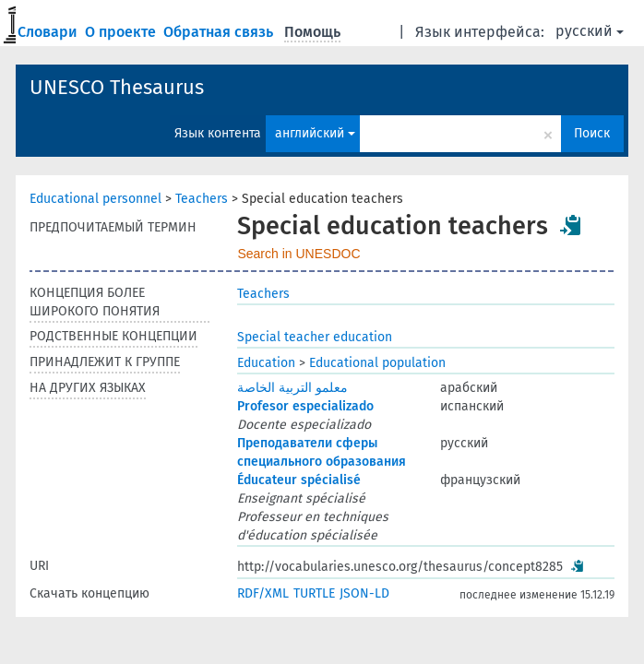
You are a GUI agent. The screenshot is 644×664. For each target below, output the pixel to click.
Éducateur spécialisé (299, 480)
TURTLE (314, 593)
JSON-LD (364, 593)
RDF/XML (263, 593)
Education (266, 363)
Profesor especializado (305, 406)
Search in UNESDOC (298, 254)
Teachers (202, 199)
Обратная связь (220, 32)
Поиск (592, 133)
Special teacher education (315, 337)
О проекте (122, 32)
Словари (49, 32)
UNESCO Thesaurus (117, 87)
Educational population (377, 363)
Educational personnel (95, 199)
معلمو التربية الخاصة (292, 388)
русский (590, 31)
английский (315, 133)
